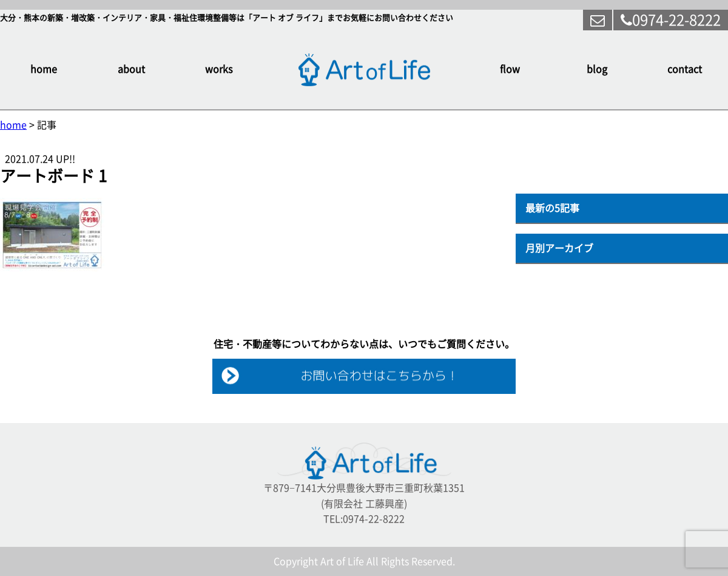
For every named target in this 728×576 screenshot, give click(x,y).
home (44, 69)
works (219, 69)
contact (685, 69)
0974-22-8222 (671, 20)
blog (597, 69)
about (131, 69)
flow (510, 69)
